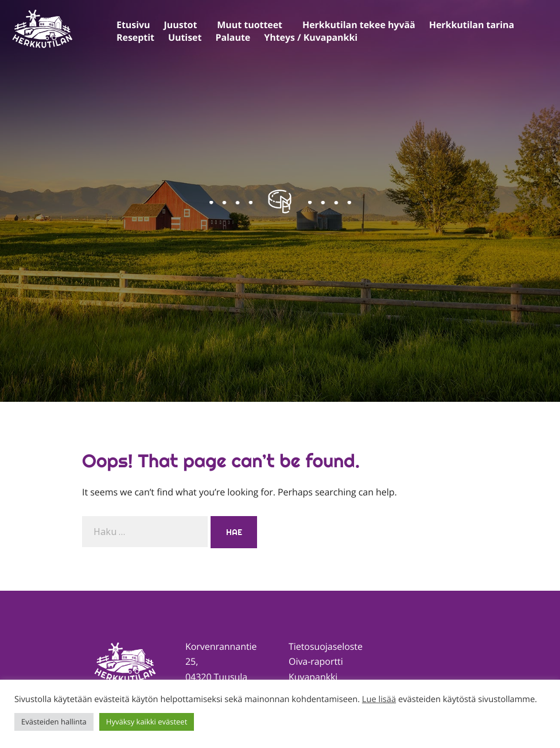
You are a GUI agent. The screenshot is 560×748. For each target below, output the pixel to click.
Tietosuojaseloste (326, 646)
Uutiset (185, 37)
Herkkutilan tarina (472, 25)
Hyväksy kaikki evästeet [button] (147, 722)
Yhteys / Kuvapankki (311, 37)
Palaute (233, 37)
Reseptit (135, 37)
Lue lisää (379, 699)
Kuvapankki (313, 677)
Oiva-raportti (316, 661)
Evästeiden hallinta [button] (54, 722)
